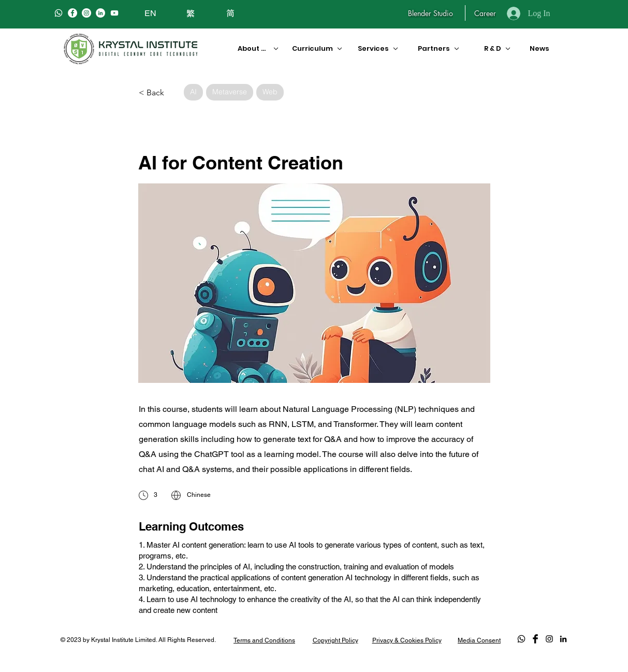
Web (270, 91)
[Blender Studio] (430, 13)
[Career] (485, 13)
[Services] (377, 48)
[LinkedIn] (100, 13)
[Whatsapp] (59, 13)
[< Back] (158, 93)
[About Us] (255, 48)
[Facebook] (72, 13)
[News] (538, 48)
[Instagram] (86, 13)
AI (193, 91)
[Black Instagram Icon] (549, 639)
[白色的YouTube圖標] (114, 13)
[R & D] (493, 48)
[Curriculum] (313, 48)
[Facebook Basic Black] (535, 639)
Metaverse (229, 91)
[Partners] (439, 48)
